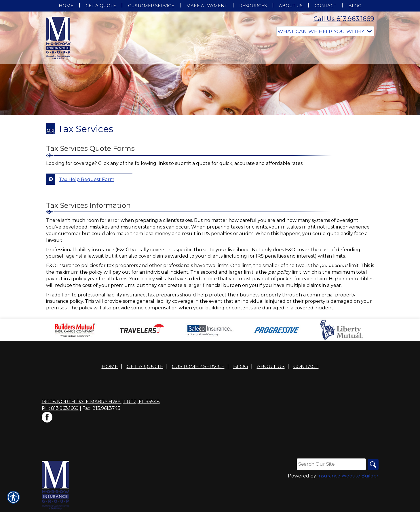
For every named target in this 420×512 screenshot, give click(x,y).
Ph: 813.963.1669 (60, 408)
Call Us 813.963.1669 (344, 19)
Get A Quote (145, 366)
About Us (271, 366)
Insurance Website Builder (348, 476)
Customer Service (198, 366)
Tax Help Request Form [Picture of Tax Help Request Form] (87, 179)
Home (110, 366)
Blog (241, 366)
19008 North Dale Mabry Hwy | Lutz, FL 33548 (101, 402)
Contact (306, 366)
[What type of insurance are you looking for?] (325, 31)
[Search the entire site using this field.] (331, 464)
